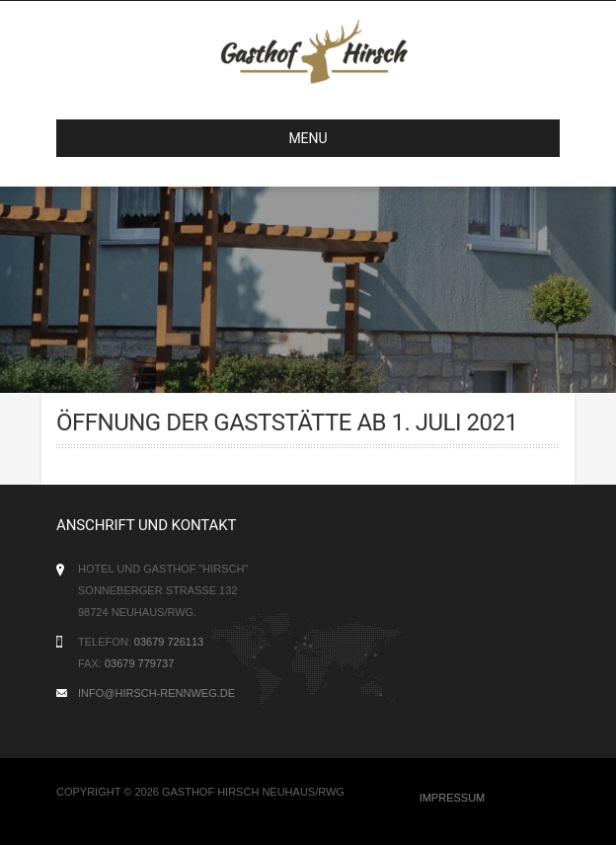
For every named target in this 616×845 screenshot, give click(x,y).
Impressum (453, 798)
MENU (200, 138)
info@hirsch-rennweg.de (156, 693)
